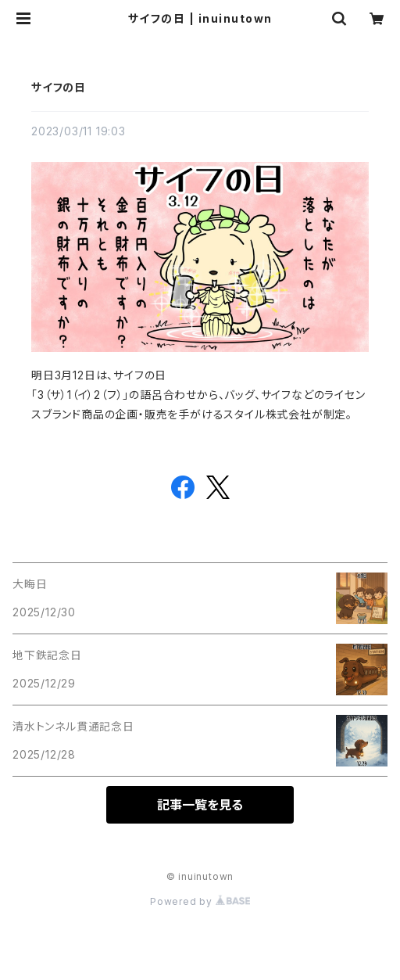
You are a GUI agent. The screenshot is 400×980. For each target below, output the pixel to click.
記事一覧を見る (200, 805)
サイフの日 (59, 87)
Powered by (200, 901)
